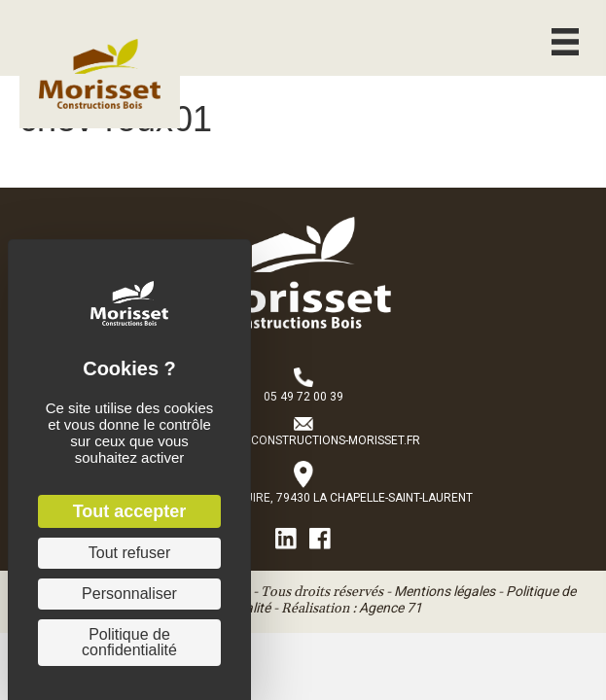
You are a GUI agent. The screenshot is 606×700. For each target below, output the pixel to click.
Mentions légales (445, 591)
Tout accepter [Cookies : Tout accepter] (130, 511)
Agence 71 (391, 608)
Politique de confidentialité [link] (129, 642)
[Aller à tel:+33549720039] (303, 387)
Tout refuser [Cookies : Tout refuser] (129, 553)
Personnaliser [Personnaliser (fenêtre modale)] (129, 594)
